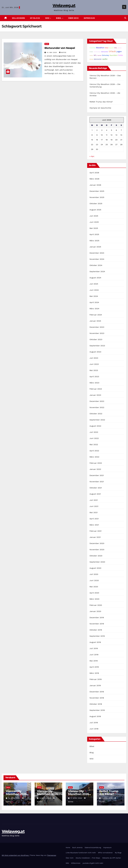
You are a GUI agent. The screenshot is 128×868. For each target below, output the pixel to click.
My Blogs (35, 18)
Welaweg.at (64, 5)
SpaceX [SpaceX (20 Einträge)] (111, 48)
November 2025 (97, 197)
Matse (63, 52)
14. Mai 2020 (52, 52)
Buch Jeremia (77, 848)
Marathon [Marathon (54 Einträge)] (100, 48)
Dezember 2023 (97, 327)
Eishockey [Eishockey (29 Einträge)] (105, 55)
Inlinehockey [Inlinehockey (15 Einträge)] (97, 52)
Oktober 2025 (96, 204)
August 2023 (95, 352)
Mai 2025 (94, 228)
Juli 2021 (94, 500)
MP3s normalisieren (105, 853)
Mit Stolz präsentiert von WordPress (15, 855)
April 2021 (94, 519)
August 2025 (95, 210)
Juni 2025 (94, 222)
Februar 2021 (95, 531)
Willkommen (18, 18)
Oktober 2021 (96, 488)
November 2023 (97, 333)
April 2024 (94, 302)
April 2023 (94, 377)
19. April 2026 (14, 798)
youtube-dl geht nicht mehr (93, 863)
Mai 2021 (94, 512)
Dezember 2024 (97, 253)
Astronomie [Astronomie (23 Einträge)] (98, 59)
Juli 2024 (94, 284)
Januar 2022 (95, 469)
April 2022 (94, 451)
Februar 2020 (96, 605)
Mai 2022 (94, 444)
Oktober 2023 (96, 339)
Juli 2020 (94, 574)
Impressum (89, 18)
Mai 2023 (94, 370)
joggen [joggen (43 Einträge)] (119, 52)
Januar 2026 (95, 185)
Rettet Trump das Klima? (101, 102)
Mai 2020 (94, 587)
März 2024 (94, 309)
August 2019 (95, 642)
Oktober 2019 (96, 630)
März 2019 (94, 673)
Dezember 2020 (97, 543)
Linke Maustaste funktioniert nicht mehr (81, 853)
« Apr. (92, 156)
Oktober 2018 (96, 704)
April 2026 (94, 173)
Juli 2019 (94, 648)
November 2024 (97, 259)
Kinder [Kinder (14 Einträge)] (91, 52)
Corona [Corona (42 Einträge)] (92, 48)
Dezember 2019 (97, 618)
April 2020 (94, 593)
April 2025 (94, 234)
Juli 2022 (94, 432)
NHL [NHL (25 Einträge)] (116, 48)
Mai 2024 (94, 296)
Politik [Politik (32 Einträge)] (121, 55)
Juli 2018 (94, 723)
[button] (125, 18)
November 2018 (97, 698)
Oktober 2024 (96, 265)
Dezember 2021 (97, 475)
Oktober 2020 (96, 556)
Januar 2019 (95, 685)
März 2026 (94, 179)
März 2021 (94, 525)
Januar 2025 (95, 247)
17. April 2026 (76, 798)
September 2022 (97, 420)
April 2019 (94, 667)
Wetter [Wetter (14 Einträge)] (91, 55)
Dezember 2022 (97, 401)
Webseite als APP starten (112, 858)
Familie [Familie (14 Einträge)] (99, 55)
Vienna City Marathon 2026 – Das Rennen (17, 794)
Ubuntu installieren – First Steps (88, 858)
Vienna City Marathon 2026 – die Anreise (79, 794)
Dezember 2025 (97, 191)
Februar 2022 (96, 463)
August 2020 (95, 568)
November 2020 (97, 550)
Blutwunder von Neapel (60, 48)
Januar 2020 (95, 611)
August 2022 (95, 426)
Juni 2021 (94, 506)
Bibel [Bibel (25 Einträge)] (107, 48)
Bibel (59, 18)
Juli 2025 (94, 216)
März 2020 (94, 599)
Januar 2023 (95, 395)
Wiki (48, 18)
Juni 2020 (94, 580)
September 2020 (97, 562)
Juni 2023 (94, 364)
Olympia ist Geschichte (100, 108)
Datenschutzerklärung (93, 848)
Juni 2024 (94, 290)
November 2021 (97, 482)
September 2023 (97, 346)
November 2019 (97, 624)
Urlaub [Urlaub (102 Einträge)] (112, 51)
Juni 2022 (94, 438)
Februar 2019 (96, 679)
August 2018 (95, 716)
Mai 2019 (94, 661)
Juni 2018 (94, 729)
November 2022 (97, 407)
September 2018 (97, 710)
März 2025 (94, 241)
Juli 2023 (94, 358)
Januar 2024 (95, 321)
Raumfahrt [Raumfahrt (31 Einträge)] (114, 55)
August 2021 (95, 494)
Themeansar (52, 855)
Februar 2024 (96, 315)
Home (68, 848)
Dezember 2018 (97, 692)
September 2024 (97, 271)
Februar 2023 (96, 389)
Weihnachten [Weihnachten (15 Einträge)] (105, 52)
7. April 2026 (107, 798)
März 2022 (94, 457)
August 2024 (95, 278)
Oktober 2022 (96, 414)
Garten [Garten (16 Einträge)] (120, 48)
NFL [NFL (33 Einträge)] (95, 55)
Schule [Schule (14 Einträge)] (91, 59)
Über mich (73, 18)
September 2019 (97, 636)
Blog (47, 44)
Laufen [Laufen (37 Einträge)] (105, 59)
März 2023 (94, 383)
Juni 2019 (94, 655)
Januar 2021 (95, 537)
